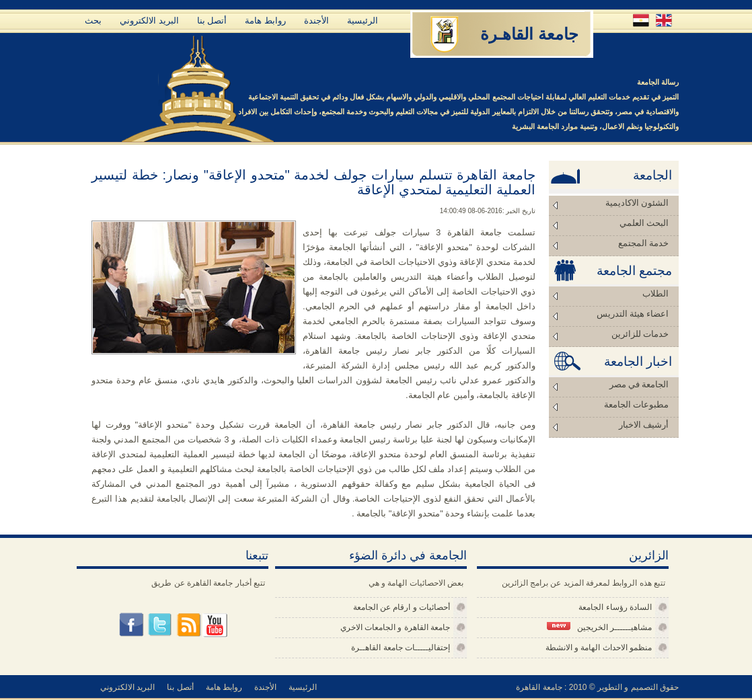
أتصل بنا (212, 21)
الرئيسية (363, 21)
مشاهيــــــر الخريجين (599, 627)
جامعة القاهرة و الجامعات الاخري (395, 627)
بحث (93, 21)
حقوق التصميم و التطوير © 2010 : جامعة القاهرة (597, 687)
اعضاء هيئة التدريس (633, 314)
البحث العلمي (644, 223)
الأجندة (316, 21)
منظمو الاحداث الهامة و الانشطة (599, 648)
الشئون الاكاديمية (637, 203)
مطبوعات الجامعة (636, 404)
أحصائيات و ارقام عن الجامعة (402, 607)
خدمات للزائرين (640, 334)
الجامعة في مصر (639, 384)
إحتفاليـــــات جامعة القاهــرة (401, 648)
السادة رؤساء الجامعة (615, 607)
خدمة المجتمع (643, 243)
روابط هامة (265, 21)
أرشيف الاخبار (644, 425)
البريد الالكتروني (149, 21)
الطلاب (655, 294)
